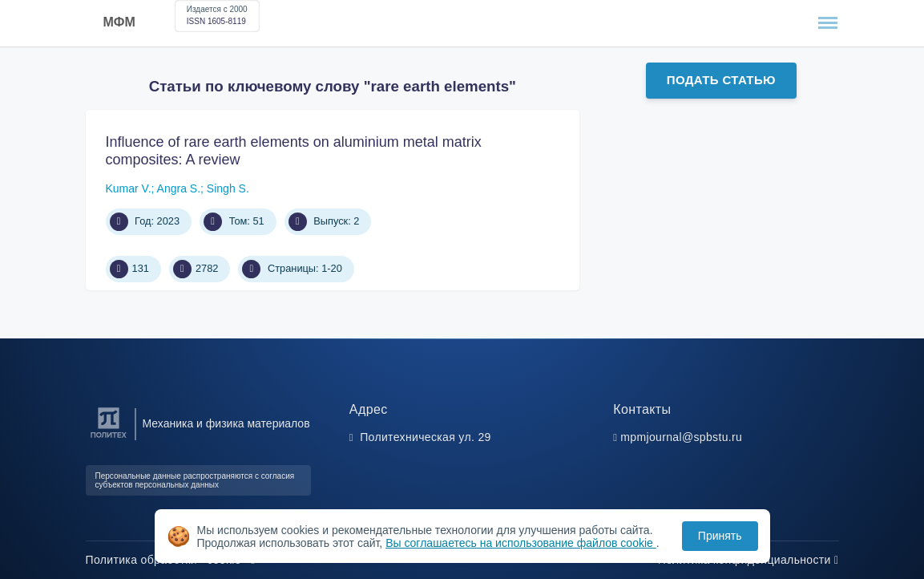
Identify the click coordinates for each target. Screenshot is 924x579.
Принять (720, 536)
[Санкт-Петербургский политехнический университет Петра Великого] (109, 438)
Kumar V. (129, 188)
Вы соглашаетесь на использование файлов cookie (521, 543)
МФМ (119, 22)
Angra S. (179, 188)
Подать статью (721, 80)
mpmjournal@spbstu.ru (681, 437)
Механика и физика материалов (226, 423)
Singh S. (228, 188)
